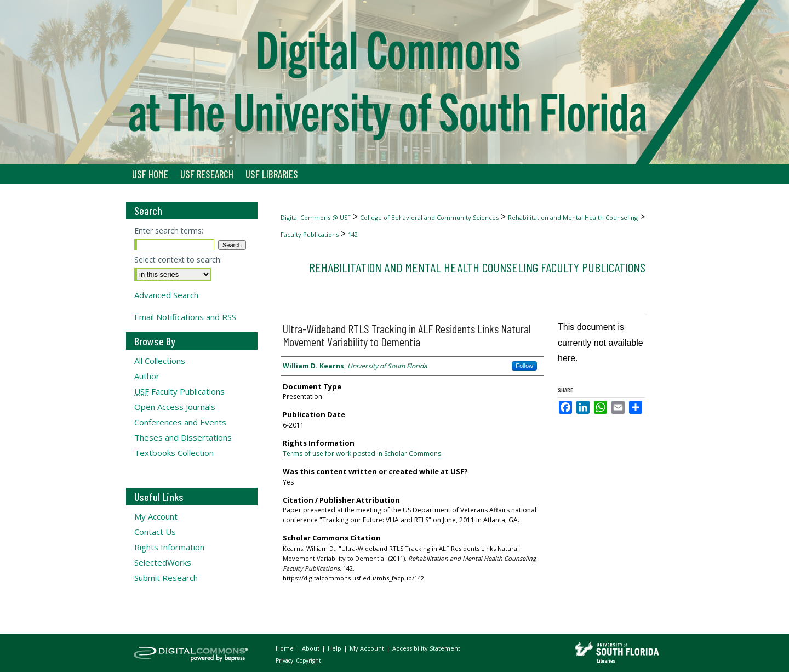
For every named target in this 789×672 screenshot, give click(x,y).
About (311, 648)
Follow (524, 366)
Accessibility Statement (426, 648)
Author (147, 376)
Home (285, 648)
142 (353, 234)
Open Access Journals (175, 407)
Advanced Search (166, 295)
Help (335, 648)
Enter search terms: (169, 230)
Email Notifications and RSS (185, 317)
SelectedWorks (163, 562)
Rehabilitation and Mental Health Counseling (573, 217)
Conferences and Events (180, 422)
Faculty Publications (310, 234)
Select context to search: (178, 260)
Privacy (285, 660)
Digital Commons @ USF (316, 217)
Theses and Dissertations (183, 437)
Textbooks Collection (174, 453)
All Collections (160, 361)
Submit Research (166, 578)
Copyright (308, 660)
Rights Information (169, 547)
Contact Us (155, 532)
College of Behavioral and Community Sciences (429, 217)
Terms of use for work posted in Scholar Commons (362, 454)
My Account (156, 516)
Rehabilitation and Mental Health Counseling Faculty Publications (477, 267)
